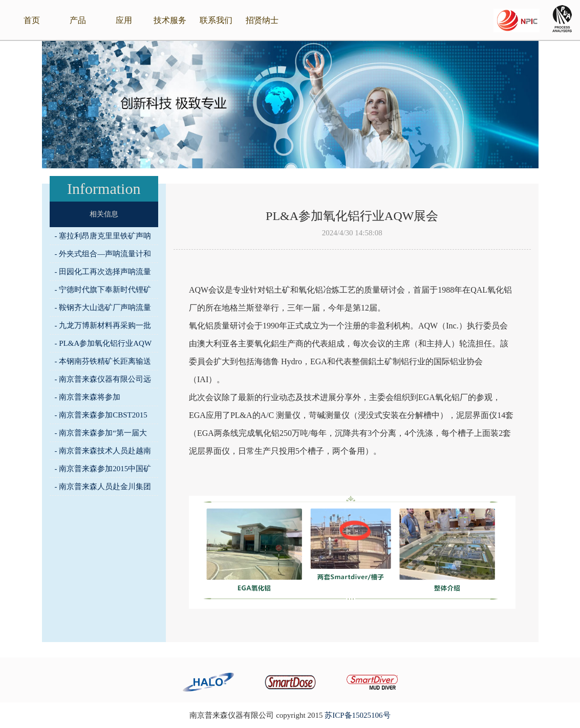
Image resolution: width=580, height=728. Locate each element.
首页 (32, 20)
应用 (124, 20)
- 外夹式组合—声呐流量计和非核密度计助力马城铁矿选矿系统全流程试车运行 (103, 256)
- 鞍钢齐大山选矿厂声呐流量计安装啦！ (103, 310)
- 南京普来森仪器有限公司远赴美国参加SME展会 (103, 381)
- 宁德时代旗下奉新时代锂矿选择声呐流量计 (103, 292)
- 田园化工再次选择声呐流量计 (103, 274)
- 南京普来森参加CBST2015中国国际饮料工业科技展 (101, 417)
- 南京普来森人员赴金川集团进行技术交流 (103, 489)
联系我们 (216, 20)
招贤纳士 (262, 20)
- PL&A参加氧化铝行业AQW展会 (103, 346)
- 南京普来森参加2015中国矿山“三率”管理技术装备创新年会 (103, 471)
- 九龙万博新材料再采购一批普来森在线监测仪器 (103, 328)
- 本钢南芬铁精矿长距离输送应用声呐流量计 (103, 363)
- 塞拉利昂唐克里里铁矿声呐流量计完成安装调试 (103, 238)
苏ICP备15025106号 (357, 715)
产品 (78, 20)
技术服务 (170, 20)
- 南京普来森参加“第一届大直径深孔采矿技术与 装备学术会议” (102, 435)
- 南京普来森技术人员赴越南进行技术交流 (103, 453)
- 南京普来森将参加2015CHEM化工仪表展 (93, 399)
